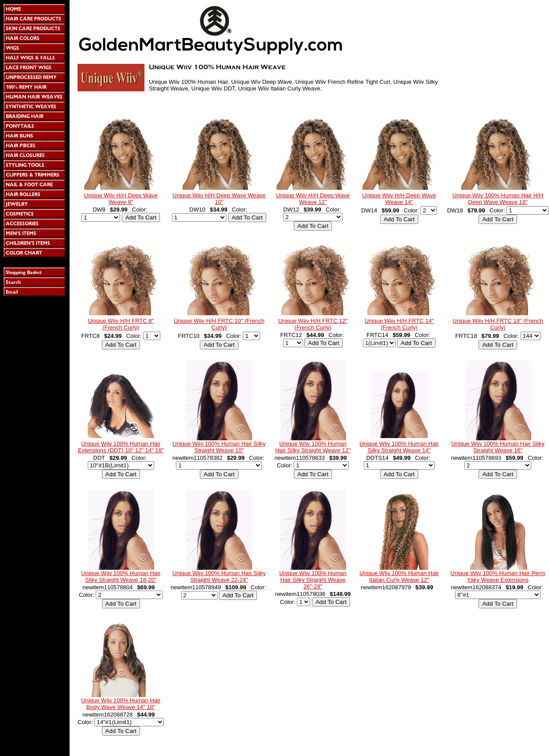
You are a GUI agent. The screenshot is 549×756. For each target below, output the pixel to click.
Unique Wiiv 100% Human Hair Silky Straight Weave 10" (219, 447)
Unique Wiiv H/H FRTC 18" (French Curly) (498, 324)
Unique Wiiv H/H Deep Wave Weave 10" (219, 199)
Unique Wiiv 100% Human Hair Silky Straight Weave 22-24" (219, 576)
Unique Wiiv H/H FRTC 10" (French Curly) (219, 324)
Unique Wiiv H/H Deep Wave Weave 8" (121, 199)
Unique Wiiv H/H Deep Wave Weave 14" (399, 199)
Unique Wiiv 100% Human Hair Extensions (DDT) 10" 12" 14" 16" (121, 447)
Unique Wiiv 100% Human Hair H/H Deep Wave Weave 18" (498, 199)
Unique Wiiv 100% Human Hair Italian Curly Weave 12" (399, 576)
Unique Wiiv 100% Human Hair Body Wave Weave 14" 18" (121, 704)
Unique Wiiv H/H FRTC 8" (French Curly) (121, 324)
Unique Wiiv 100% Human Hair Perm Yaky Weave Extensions (498, 576)
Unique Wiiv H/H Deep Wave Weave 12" (313, 199)
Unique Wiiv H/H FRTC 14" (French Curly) (399, 324)
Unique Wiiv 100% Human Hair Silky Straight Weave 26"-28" (313, 580)
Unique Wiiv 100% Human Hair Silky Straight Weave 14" (399, 447)
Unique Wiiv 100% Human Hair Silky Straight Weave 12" (313, 447)
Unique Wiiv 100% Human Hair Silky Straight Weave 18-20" (121, 576)
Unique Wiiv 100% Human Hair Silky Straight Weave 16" (498, 447)
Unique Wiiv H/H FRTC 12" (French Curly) (313, 324)
